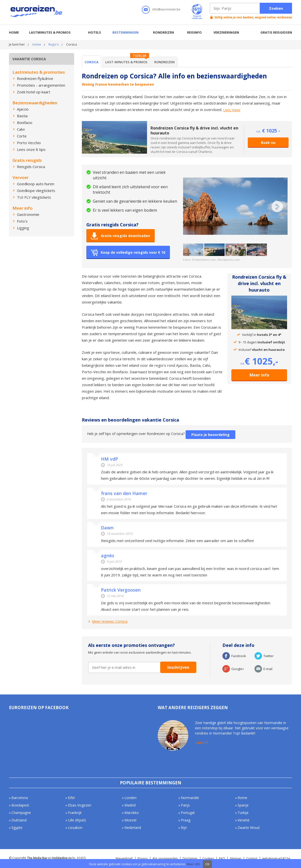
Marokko (132, 813)
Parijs (185, 805)
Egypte (17, 828)
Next (277, 207)
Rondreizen (163, 32)
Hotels (95, 32)
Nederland (133, 828)
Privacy (143, 858)
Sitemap (236, 858)
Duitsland (19, 820)
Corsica (92, 62)
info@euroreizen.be (166, 9)
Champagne (21, 813)
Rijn (184, 828)
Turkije (243, 813)
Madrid (130, 805)
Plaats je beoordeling (210, 435)
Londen (130, 798)
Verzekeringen (226, 32)
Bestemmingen (125, 32)
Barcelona (20, 798)
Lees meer (232, 110)
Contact (252, 858)
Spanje (243, 805)
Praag (186, 820)
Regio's (54, 44)
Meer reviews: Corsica (110, 621)
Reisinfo (194, 32)
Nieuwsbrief (124, 858)
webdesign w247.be (276, 858)
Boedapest (20, 805)
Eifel (71, 798)
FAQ (222, 858)
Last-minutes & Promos (126, 62)
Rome (242, 798)
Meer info (259, 375)
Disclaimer (190, 858)
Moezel (130, 820)
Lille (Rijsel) (77, 820)
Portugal (188, 813)
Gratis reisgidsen (276, 32)
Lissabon (75, 828)
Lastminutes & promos (50, 32)
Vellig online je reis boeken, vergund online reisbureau (253, 17)
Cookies (208, 858)
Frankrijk (75, 813)
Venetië (244, 820)
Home (14, 32)
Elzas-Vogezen (80, 805)
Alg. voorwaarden (165, 858)
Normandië (190, 798)
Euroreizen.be (37, 12)
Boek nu (268, 143)
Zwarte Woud (249, 828)
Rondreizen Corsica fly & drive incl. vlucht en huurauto (194, 130)
